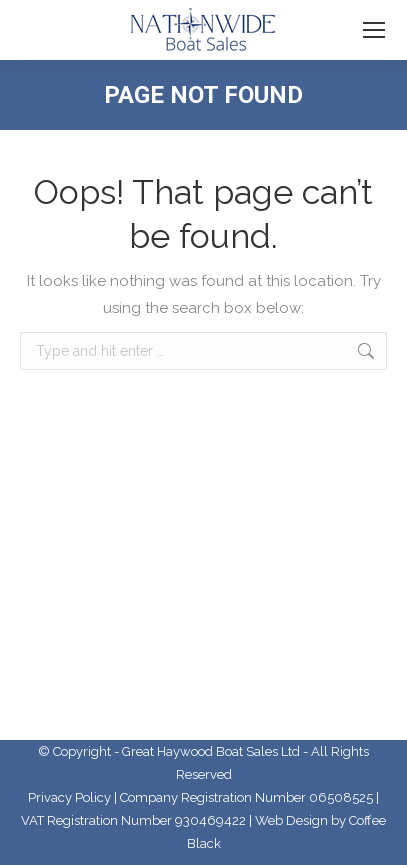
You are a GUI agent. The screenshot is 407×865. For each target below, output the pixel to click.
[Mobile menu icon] (374, 30)
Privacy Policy (69, 797)
